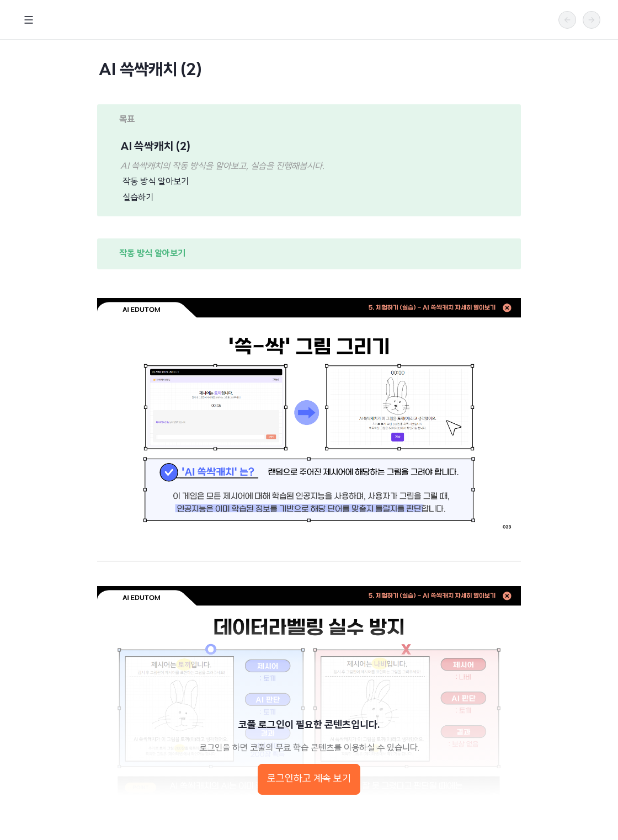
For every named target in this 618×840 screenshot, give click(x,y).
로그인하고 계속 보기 (309, 779)
